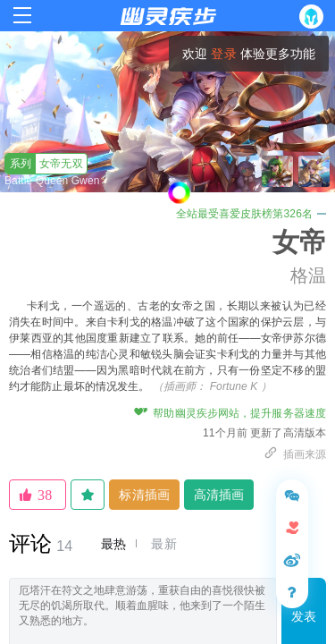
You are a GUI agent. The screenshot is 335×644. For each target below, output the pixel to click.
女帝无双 (44, 164)
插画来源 (295, 454)
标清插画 (144, 495)
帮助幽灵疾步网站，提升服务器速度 (230, 413)
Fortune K (234, 386)
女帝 (299, 242)
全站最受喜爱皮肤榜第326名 (251, 214)
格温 (308, 275)
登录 (223, 54)
